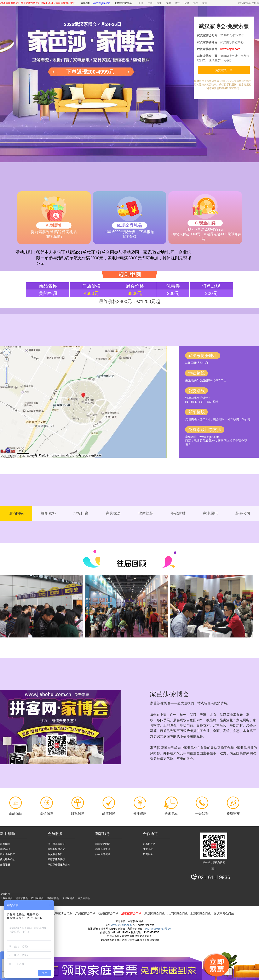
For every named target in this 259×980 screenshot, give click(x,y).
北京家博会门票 (201, 913)
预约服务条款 (7, 859)
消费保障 (5, 844)
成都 (168, 3)
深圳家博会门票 (224, 913)
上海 (141, 3)
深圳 (205, 3)
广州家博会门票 (85, 913)
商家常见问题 (103, 844)
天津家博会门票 (178, 913)
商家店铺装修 (103, 854)
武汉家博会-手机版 (249, 3)
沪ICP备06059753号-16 (158, 929)
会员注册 (5, 865)
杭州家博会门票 (108, 913)
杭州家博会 (22, 898)
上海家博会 (6, 898)
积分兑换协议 (7, 854)
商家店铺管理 (103, 849)
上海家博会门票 (62, 913)
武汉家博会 (84, 898)
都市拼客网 (149, 844)
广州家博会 (37, 898)
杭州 (159, 3)
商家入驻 (148, 849)
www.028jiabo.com (121, 925)
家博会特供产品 (56, 849)
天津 (186, 3)
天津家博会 (68, 898)
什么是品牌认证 (56, 844)
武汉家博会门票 (155, 913)
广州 (150, 3)
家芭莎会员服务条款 (59, 865)
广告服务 (148, 854)
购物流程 (5, 849)
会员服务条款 (55, 854)
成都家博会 (53, 898)
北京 (196, 3)
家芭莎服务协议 (56, 859)
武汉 (177, 3)
